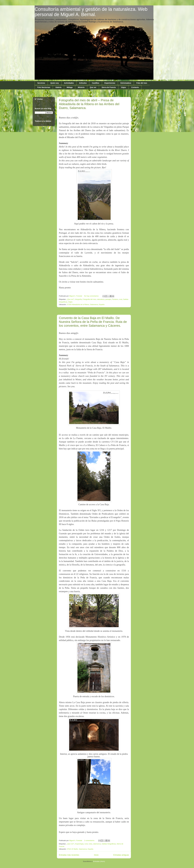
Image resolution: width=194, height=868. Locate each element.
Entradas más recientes (69, 855)
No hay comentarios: (92, 296)
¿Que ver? (70, 299)
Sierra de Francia (109, 87)
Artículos (83, 83)
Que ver (93, 87)
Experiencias (110, 83)
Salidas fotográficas (109, 844)
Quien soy (55, 83)
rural (121, 299)
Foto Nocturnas (44, 87)
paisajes (108, 299)
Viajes (123, 87)
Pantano (115, 299)
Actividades (69, 83)
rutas (90, 844)
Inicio (96, 855)
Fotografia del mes (89, 299)
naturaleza (101, 299)
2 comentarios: (90, 840)
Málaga (70, 87)
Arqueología (79, 844)
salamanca (97, 844)
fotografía (78, 299)
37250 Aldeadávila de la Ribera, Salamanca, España (86, 304)
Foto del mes (142, 83)
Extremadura (126, 83)
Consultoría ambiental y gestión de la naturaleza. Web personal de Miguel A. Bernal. (91, 12)
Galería (58, 87)
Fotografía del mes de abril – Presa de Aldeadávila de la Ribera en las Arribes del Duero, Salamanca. (89, 104)
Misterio (81, 87)
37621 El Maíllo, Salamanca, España (80, 849)
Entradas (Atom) (99, 861)
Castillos (96, 83)
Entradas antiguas (121, 855)
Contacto (135, 87)
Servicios (41, 83)
